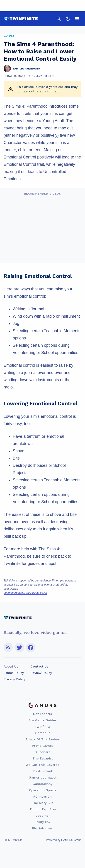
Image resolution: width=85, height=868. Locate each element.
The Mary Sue (43, 803)
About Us (11, 666)
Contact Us (39, 666)
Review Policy (41, 673)
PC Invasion (42, 796)
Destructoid (43, 771)
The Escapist (43, 758)
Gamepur (42, 733)
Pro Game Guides (42, 720)
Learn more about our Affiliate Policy (25, 593)
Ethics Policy (14, 673)
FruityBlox (43, 822)
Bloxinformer (43, 828)
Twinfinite (43, 727)
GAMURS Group (71, 840)
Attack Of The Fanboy (42, 739)
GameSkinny (42, 784)
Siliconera (42, 752)
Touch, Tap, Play (43, 809)
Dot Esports (42, 714)
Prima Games (43, 746)
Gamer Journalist (43, 777)
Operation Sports (43, 790)
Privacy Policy (14, 679)
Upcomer (43, 816)
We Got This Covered (42, 765)
